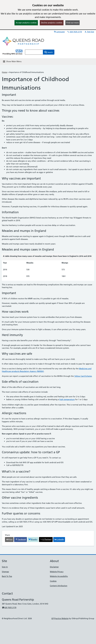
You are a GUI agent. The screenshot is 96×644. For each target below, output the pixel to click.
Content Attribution (59, 586)
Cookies (53, 581)
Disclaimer (54, 567)
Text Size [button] (89, 32)
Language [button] (59, 32)
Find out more (72, 23)
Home (4, 72)
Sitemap (5, 572)
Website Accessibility (59, 576)
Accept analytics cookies (26, 23)
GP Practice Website (60, 618)
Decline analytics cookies (52, 23)
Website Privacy (57, 572)
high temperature (67, 399)
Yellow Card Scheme (83, 376)
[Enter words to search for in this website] (34, 52)
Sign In (5, 567)
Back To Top (7, 576)
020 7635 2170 (74, 32)
